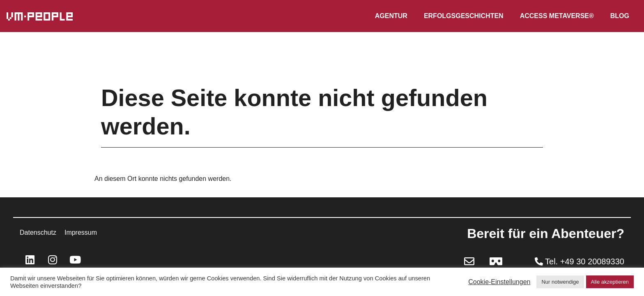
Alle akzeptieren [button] (610, 282)
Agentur (391, 16)
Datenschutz (38, 232)
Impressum (81, 232)
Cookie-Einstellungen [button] (499, 282)
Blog (620, 16)
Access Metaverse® (557, 16)
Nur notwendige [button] (560, 282)
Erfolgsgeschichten (464, 16)
